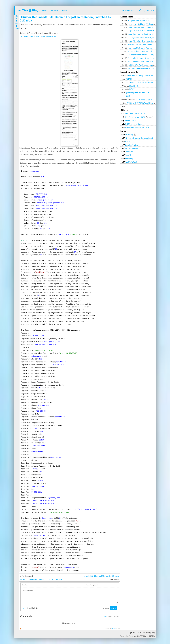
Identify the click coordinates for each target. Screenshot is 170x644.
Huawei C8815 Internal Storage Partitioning (101, 576)
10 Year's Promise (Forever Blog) (139, 138)
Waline (114, 629)
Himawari (54, 10)
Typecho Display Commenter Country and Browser (41, 579)
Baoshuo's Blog (131, 145)
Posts (44, 10)
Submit (114, 608)
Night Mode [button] (146, 10)
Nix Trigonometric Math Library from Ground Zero (149, 55)
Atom (137, 114)
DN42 (65, 10)
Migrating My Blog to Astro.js (140, 48)
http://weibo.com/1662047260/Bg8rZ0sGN (38, 36)
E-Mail (56, 585)
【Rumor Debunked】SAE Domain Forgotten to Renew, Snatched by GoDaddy (65, 19)
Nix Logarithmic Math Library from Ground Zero (148, 37)
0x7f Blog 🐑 (131, 134)
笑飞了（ (133, 89)
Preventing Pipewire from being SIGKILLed (146, 58)
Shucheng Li (130, 158)
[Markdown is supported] (24, 608)
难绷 (128, 96)
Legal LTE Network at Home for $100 (143, 41)
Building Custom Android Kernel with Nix (145, 44)
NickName (25, 585)
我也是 (129, 79)
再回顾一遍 (134, 86)
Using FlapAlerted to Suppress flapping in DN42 (148, 27)
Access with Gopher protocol (137, 127)
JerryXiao (129, 152)
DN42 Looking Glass (134, 124)
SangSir (128, 155)
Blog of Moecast (132, 148)
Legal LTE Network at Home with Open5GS (146, 31)
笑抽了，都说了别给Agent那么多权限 (143, 103)
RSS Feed (129, 114)
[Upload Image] (34, 608)
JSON (143, 114)
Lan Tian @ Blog (28, 10)
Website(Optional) (92, 585)
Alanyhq (129, 141)
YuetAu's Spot (131, 162)
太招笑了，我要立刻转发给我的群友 (143, 82)
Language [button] (128, 10)
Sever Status (130, 120)
